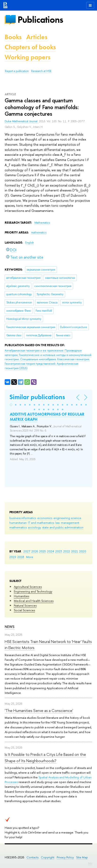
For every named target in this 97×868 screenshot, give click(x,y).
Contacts (32, 857)
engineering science (67, 518)
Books (13, 37)
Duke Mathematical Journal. (22, 121)
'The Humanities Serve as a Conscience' (39, 710)
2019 (13, 557)
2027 (27, 551)
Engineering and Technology (33, 591)
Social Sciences (24, 610)
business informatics (23, 518)
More (30, 557)
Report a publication (17, 71)
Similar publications (37, 397)
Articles (37, 37)
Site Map (82, 857)
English (30, 243)
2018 (21, 557)
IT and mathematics (41, 523)
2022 (67, 551)
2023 (59, 551)
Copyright (48, 857)
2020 (83, 551)
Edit (90, 863)
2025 (43, 551)
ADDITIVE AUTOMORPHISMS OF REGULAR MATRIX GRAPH (47, 417)
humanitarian (18, 523)
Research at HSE (41, 71)
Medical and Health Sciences (34, 601)
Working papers (28, 57)
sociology (34, 527)
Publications (40, 20)
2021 (75, 551)
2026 (35, 551)
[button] (11, 405)
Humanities (21, 596)
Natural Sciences (25, 605)
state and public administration (63, 527)
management (70, 523)
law (58, 523)
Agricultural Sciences (28, 587)
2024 (51, 551)
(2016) (48, 359)
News (10, 627)
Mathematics (42, 223)
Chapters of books (30, 47)
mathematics (18, 527)
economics (45, 518)
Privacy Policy (65, 857)
